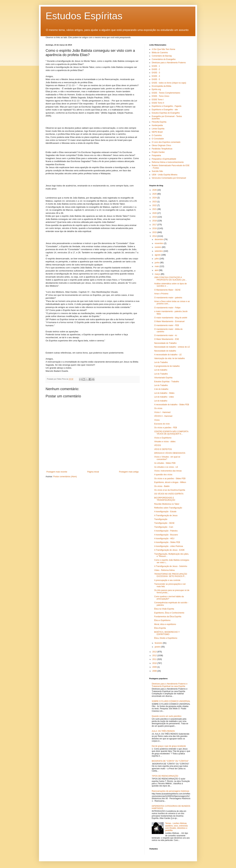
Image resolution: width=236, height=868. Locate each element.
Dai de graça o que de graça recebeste (169, 746)
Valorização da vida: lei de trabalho (170, 358)
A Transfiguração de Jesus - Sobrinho (171, 566)
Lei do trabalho (161, 370)
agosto (158, 255)
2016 (155, 228)
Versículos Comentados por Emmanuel (169, 178)
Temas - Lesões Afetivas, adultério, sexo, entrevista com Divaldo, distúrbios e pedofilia (177, 827)
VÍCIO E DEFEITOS (163, 449)
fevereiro (159, 643)
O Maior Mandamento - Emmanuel (169, 321)
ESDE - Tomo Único (160, 96)
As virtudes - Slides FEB (165, 463)
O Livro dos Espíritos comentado (166, 142)
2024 (155, 198)
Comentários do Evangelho (164, 59)
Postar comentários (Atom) (65, 477)
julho (157, 259)
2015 (155, 232)
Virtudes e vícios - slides (165, 442)
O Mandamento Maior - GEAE (167, 290)
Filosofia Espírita (159, 122)
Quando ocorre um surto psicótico (167, 716)
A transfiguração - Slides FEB (167, 542)
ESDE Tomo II (158, 103)
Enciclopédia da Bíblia (161, 86)
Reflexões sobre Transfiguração (168, 508)
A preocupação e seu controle (167, 580)
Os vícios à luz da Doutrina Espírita (170, 490)
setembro (159, 251)
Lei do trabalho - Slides (164, 393)
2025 (155, 194)
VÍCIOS (158, 445)
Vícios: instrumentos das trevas (168, 471)
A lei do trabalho (161, 389)
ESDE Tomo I (158, 100)
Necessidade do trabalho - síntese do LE (172, 347)
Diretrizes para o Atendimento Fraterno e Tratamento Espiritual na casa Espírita (170, 685)
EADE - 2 (156, 69)
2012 (155, 656)
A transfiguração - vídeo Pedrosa (169, 546)
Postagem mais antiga (129, 472)
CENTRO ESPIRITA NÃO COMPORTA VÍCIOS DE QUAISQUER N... (171, 433)
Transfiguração (161, 519)
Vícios (157, 420)
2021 (155, 209)
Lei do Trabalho (161, 362)
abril (157, 270)
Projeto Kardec (158, 152)
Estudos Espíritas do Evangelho (166, 113)
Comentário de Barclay (162, 56)
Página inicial (93, 472)
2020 (155, 213)
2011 (155, 659)
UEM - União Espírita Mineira (164, 175)
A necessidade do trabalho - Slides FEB (172, 405)
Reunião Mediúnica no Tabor (167, 504)
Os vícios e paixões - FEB (166, 428)
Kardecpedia (157, 125)
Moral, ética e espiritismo (165, 624)
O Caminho (157, 135)
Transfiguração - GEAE (164, 523)
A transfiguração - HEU (164, 539)
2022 (155, 205)
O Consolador (158, 139)
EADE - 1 (156, 66)
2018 (155, 221)
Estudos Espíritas (84, 16)
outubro (158, 247)
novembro (159, 243)
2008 (155, 671)
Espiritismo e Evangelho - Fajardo (167, 106)
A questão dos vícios (163, 475)
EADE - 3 (156, 73)
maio (157, 266)
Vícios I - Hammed (162, 412)
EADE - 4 (156, 76)
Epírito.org (156, 89)
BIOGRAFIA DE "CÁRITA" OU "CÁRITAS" (170, 761)
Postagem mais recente (57, 472)
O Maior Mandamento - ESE (167, 339)
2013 (155, 652)
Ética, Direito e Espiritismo (166, 638)
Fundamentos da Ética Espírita (168, 617)
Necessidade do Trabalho (165, 343)
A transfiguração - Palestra (166, 531)
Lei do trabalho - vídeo (164, 397)
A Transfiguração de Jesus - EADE (169, 550)
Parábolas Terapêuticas (162, 149)
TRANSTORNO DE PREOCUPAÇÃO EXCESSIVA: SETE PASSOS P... (171, 575)
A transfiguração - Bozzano (166, 535)
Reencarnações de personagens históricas (170, 791)
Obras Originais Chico (161, 145)
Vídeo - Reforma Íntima (164, 570)
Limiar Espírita (158, 129)
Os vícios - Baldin (162, 486)
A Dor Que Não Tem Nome (164, 49)
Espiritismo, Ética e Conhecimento (169, 613)
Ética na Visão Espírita (164, 609)
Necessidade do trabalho (165, 351)
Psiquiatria (156, 155)
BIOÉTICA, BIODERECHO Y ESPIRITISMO (167, 633)
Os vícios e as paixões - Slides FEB (170, 479)
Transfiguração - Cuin (164, 527)
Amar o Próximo (161, 294)
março (158, 274)
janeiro (158, 647)
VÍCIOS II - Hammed (163, 416)
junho (157, 263)
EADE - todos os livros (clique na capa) (169, 83)
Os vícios (158, 408)
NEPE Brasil (157, 132)
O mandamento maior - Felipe (167, 308)
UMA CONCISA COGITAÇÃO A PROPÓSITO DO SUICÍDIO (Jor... (170, 279)
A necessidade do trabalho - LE (168, 355)
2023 (155, 202)
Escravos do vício (162, 424)
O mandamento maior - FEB (167, 325)
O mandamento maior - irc (166, 335)
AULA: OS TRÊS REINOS (163, 731)
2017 (155, 225)
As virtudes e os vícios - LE (166, 467)
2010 (155, 663)
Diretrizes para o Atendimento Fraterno (169, 63)
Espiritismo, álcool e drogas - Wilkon (170, 482)
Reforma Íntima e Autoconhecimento (168, 162)
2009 (155, 667)
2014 (155, 236)
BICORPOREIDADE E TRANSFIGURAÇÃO (165, 499)
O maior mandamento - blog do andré (171, 318)
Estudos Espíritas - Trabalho (167, 382)
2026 (155, 190)
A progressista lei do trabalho (167, 366)
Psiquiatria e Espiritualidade (164, 159)
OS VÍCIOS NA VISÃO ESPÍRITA (169, 494)
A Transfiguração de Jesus (166, 516)
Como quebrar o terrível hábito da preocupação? (169, 598)
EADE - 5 (156, 79)
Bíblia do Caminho (160, 53)
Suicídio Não (157, 171)
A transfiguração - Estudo (165, 512)
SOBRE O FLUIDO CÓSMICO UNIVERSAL (171, 701)
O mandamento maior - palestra (168, 298)
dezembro (159, 239)
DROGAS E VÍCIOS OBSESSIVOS (170, 453)
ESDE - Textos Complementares (166, 93)
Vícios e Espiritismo (163, 438)
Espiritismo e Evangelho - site (165, 110)
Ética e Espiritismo (162, 620)
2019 (155, 217)
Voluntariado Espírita (163, 378)
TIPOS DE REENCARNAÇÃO (165, 776)
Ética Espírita (160, 628)
